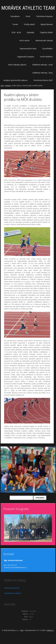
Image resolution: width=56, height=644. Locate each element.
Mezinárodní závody (44, 40)
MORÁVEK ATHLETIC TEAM (28, 8)
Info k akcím (24, 40)
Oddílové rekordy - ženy (43, 73)
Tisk (22, 630)
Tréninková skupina (44, 16)
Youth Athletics (46, 57)
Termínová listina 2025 (43, 80)
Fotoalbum (15, 16)
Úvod (28, 16)
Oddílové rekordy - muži (42, 65)
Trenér (15, 24)
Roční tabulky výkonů (17, 65)
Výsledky (30, 32)
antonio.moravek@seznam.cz (15, 567)
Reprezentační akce (28, 48)
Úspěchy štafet (46, 32)
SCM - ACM (16, 32)
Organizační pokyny (26, 57)
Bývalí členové (47, 24)
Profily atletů (29, 24)
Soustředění (48, 48)
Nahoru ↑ (50, 630)
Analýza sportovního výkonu (15, 80)
